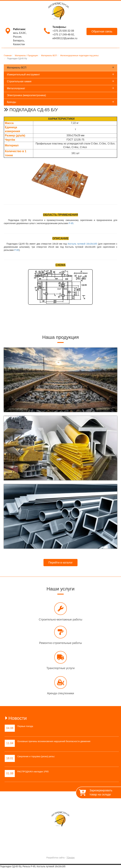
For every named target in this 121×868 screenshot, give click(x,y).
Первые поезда (25, 726)
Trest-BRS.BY (52, 849)
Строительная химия (60, 81)
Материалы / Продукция (78, 802)
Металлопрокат (60, 88)
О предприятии (32, 802)
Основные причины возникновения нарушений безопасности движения (54, 741)
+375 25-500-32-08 (63, 31)
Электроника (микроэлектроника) (26, 95)
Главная (16, 802)
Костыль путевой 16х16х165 (82, 244)
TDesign (71, 858)
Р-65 (71, 223)
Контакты (100, 802)
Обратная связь (102, 31)
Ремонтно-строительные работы (60, 643)
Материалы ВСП (60, 67)
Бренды (60, 102)
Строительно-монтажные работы (60, 620)
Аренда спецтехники (60, 693)
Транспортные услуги (60, 668)
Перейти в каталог (60, 563)
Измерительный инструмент (60, 74)
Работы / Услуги (52, 802)
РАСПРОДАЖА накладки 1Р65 (33, 772)
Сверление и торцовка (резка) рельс (36, 756)
